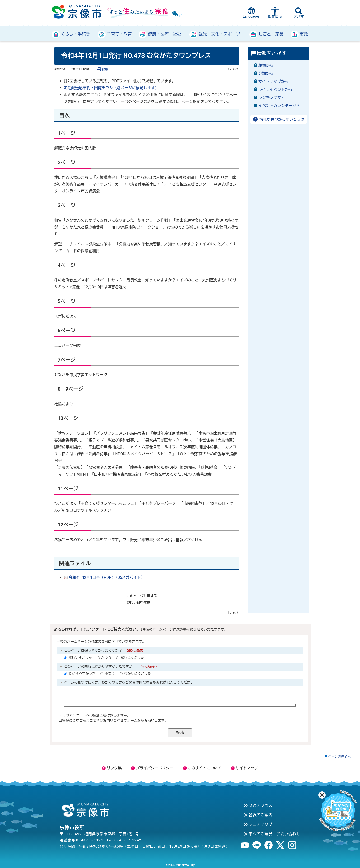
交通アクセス (258, 805)
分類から (266, 73)
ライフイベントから (276, 90)
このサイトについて (202, 768)
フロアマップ (258, 824)
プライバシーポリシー (152, 768)
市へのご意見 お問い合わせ (272, 834)
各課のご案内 (258, 815)
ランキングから (272, 98)
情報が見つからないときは (278, 119)
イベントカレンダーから (279, 106)
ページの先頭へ (339, 756)
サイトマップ (245, 768)
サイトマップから (274, 81)
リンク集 (112, 768)
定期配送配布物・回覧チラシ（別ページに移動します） (111, 88)
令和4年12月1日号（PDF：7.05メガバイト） (106, 577)
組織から (266, 65)
